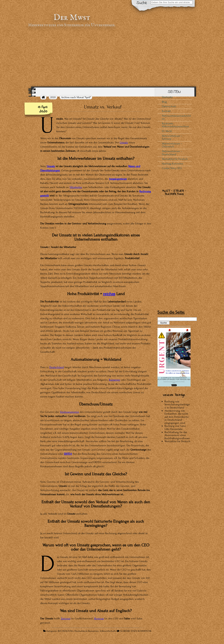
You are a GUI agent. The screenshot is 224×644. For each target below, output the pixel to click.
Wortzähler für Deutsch (175, 159)
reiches (109, 294)
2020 (53, 97)
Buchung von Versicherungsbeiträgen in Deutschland (177, 405)
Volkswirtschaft (107, 631)
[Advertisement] (112, 57)
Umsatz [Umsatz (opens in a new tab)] (51, 166)
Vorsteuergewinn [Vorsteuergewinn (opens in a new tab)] (69, 412)
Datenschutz (169, 106)
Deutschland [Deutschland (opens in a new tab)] (57, 367)
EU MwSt (167, 131)
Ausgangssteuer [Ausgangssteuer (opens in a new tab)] (118, 179)
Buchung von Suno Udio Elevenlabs (175, 427)
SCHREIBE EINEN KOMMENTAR (136, 631)
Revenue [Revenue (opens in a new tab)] (99, 619)
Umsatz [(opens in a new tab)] (124, 142)
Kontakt (166, 111)
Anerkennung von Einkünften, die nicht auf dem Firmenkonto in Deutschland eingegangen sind (176, 417)
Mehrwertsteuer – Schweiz (172, 137)
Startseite (167, 97)
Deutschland (81, 631)
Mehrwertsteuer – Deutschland (172, 153)
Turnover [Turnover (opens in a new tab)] (65, 619)
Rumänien (115, 380)
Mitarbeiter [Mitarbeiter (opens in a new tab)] (76, 187)
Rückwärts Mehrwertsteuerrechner (175, 125)
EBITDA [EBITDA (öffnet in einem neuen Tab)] (68, 454)
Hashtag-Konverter (173, 164)
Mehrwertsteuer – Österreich (172, 145)
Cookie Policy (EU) (172, 168)
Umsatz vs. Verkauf (103, 107)
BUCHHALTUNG (66, 631)
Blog (164, 102)
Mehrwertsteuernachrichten (176, 117)
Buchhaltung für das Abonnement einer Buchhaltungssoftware (177, 435)
